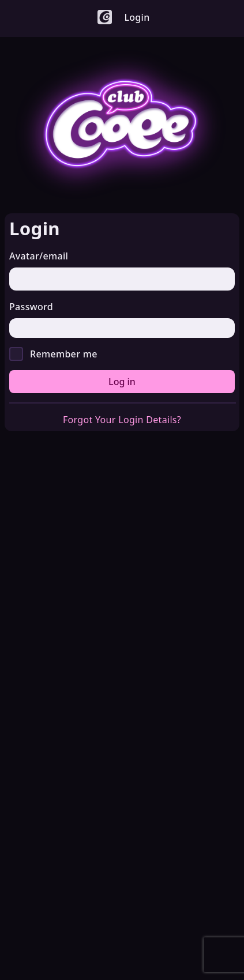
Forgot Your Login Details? (122, 420)
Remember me (64, 354)
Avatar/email (39, 256)
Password (31, 307)
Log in (122, 382)
